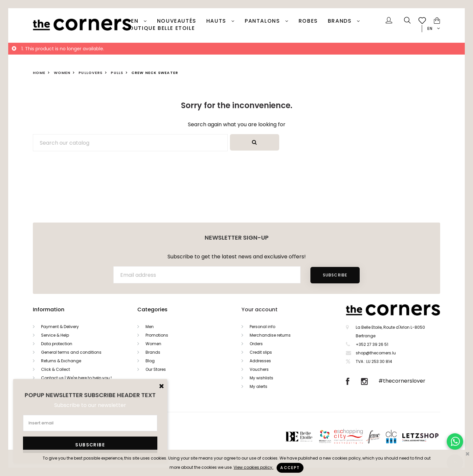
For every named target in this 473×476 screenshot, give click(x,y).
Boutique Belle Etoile (160, 28)
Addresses (260, 361)
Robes (308, 21)
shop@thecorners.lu (376, 353)
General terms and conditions (71, 352)
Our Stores (156, 369)
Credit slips (261, 352)
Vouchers (259, 369)
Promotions (157, 335)
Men (150, 327)
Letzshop (428, 436)
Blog (150, 361)
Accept (290, 468)
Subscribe (335, 275)
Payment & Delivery (60, 327)
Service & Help (55, 335)
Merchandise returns (270, 335)
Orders (256, 344)
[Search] (130, 143)
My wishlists (261, 378)
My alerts (259, 386)
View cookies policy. (253, 467)
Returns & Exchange (61, 361)
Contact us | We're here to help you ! (76, 378)
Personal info (262, 327)
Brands (341, 21)
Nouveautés (177, 21)
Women (153, 344)
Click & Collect (56, 369)
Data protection (57, 344)
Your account (259, 309)
